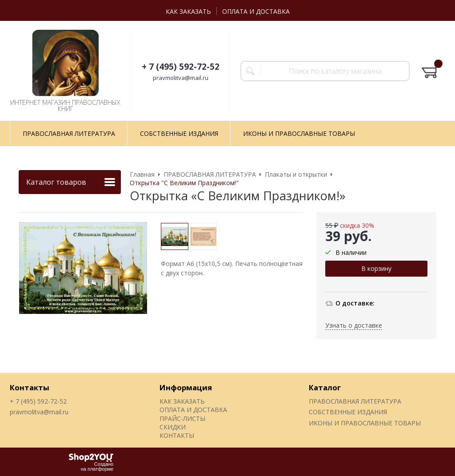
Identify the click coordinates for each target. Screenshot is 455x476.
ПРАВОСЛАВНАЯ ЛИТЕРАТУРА (355, 401)
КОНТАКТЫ (177, 435)
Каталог (325, 387)
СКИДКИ (173, 427)
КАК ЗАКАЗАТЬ (188, 11)
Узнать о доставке (354, 325)
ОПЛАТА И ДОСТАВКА (256, 11)
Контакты (30, 387)
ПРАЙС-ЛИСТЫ (182, 418)
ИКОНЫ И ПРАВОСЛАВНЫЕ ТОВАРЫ (365, 423)
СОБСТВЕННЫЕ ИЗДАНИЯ (348, 412)
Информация (186, 387)
